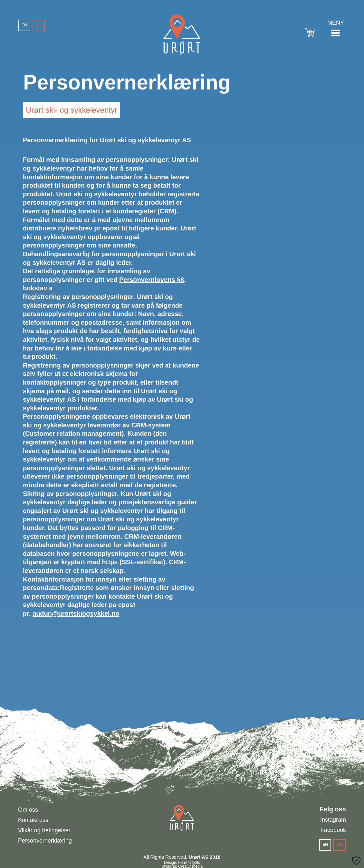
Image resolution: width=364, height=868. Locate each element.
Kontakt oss (33, 820)
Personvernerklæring (45, 841)
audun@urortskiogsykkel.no (76, 613)
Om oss (28, 810)
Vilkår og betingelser (44, 830)
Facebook (333, 830)
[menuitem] (24, 25)
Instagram (333, 820)
